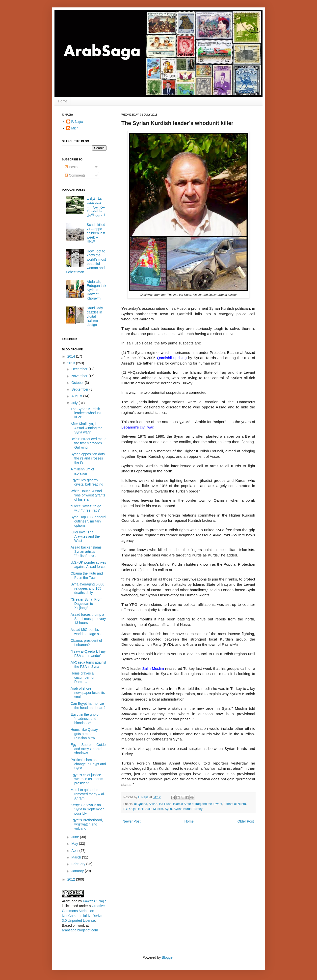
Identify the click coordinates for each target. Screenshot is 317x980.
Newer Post (132, 821)
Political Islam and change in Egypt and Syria (88, 764)
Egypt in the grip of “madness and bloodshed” (85, 719)
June (76, 837)
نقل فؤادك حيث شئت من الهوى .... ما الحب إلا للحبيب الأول (96, 207)
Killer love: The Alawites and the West (85, 536)
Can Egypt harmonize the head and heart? (88, 706)
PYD (127, 809)
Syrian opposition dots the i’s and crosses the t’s (88, 458)
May (75, 844)
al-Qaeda (141, 804)
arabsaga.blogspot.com (80, 930)
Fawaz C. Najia (95, 901)
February (79, 864)
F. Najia (144, 797)
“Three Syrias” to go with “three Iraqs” (86, 508)
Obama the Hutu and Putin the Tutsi (87, 575)
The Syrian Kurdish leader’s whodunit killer (86, 413)
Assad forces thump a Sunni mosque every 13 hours (88, 619)
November (80, 376)
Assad (153, 804)
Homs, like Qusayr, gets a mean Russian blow (85, 734)
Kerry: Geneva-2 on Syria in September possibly (87, 809)
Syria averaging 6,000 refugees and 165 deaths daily (87, 588)
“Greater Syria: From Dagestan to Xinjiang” (86, 604)
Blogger (168, 957)
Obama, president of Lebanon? (86, 643)
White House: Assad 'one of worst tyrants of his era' (88, 495)
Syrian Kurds (183, 809)
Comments (75, 175)
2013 (72, 363)
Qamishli (138, 809)
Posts (71, 167)
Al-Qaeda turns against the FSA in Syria (88, 664)
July (75, 403)
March (77, 857)
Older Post (246, 821)
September (80, 389)
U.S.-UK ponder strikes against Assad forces (88, 565)
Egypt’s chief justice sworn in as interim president (87, 779)
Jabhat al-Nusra (235, 804)
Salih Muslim (154, 809)
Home (63, 101)
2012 (72, 879)
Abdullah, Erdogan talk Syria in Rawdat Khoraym (96, 290)
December (80, 369)
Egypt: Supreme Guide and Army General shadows (88, 749)
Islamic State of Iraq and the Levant (198, 804)
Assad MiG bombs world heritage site (87, 632)
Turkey (198, 809)
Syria (168, 809)
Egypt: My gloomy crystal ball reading (87, 482)
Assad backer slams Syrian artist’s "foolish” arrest (86, 551)
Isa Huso (165, 804)
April (75, 851)
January (78, 871)
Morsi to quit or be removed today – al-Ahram (88, 794)
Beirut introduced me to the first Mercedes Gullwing (89, 443)
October (78, 383)
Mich (75, 128)
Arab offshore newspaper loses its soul (88, 693)
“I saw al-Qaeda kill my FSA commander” (88, 654)
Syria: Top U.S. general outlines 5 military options (88, 521)
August (77, 396)
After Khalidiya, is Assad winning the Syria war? (87, 428)
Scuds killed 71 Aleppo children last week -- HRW (96, 233)
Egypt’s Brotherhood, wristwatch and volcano (87, 824)
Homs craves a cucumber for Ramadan (83, 677)
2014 (72, 356)
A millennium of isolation (82, 471)
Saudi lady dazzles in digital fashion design (95, 316)
